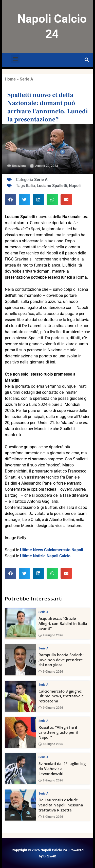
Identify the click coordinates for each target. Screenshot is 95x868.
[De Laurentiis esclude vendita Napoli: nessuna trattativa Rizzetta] (20, 805)
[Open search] (87, 60)
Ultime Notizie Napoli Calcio (45, 556)
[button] (15, 59)
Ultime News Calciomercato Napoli (52, 550)
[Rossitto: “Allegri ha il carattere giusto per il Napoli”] (20, 732)
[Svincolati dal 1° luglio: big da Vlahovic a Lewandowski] (20, 769)
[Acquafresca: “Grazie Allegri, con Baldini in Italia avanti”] (20, 624)
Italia (30, 186)
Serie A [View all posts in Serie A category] (43, 612)
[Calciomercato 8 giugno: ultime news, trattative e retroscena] (20, 696)
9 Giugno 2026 (51, 635)
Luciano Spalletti (52, 186)
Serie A (26, 79)
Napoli (75, 186)
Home (10, 79)
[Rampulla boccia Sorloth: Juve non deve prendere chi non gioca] (20, 660)
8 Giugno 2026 (51, 744)
